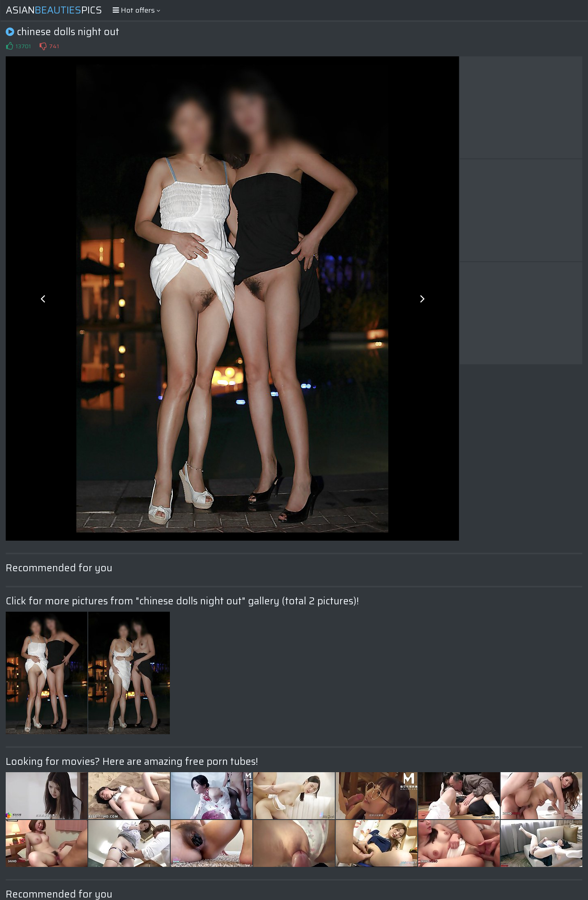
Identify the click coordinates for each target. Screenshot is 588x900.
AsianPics (54, 10)
